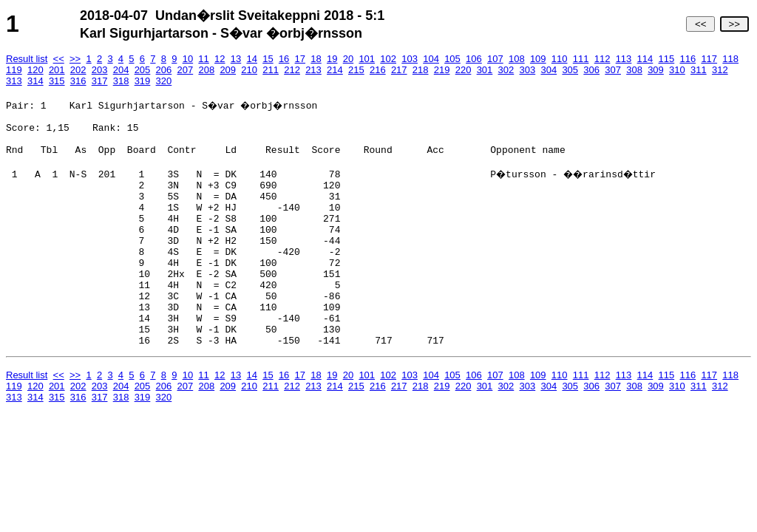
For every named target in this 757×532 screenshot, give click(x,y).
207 (186, 70)
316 (78, 81)
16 (284, 59)
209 (228, 70)
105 (452, 59)
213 (313, 70)
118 (730, 59)
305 (570, 70)
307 (613, 70)
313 (14, 81)
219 (442, 70)
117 (709, 59)
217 (399, 70)
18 (316, 59)
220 (464, 70)
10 (188, 59)
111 (581, 59)
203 (100, 70)
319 (143, 81)
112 (602, 59)
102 (388, 59)
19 (332, 59)
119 (14, 70)
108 (517, 59)
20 (348, 59)
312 (720, 70)
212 (292, 70)
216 (378, 70)
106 (474, 59)
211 (271, 70)
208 (206, 70)
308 (634, 70)
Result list (27, 59)
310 (677, 70)
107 (495, 59)
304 (549, 70)
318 (121, 81)
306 (591, 70)
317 (100, 81)
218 (421, 70)
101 (367, 59)
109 (538, 59)
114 (645, 59)
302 (506, 70)
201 (57, 70)
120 (35, 70)
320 (164, 81)
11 (203, 59)
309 (656, 70)
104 (431, 59)
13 (236, 59)
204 (121, 70)
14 (251, 59)
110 (560, 59)
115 (667, 59)
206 (164, 70)
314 (35, 81)
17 (300, 59)
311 (699, 70)
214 (335, 70)
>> (734, 24)
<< (700, 24)
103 (410, 59)
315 (57, 81)
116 (688, 59)
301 (485, 70)
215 (356, 70)
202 (78, 70)
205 (143, 70)
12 (220, 59)
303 (528, 70)
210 (249, 70)
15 (268, 59)
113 (624, 59)
